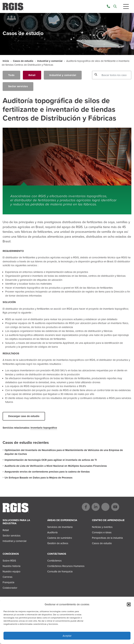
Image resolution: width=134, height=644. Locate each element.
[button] (129, 604)
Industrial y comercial (50, 61)
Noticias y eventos (102, 527)
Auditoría (52, 532)
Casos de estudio (23, 61)
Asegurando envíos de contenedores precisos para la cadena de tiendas (47, 472)
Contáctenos (54, 561)
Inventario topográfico (44, 428)
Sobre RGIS (9, 561)
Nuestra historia (12, 566)
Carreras (8, 577)
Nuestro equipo (12, 571)
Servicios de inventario (60, 527)
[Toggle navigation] (126, 7)
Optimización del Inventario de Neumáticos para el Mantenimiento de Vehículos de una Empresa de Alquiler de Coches (64, 452)
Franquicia (8, 582)
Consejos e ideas (102, 532)
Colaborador (10, 588)
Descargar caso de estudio (24, 416)
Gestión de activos (58, 543)
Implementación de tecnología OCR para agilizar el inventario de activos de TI (51, 460)
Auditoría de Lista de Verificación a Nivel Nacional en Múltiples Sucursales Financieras (56, 466)
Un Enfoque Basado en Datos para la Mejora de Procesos (38, 478)
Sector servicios (18, 86)
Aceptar (67, 636)
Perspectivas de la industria (107, 538)
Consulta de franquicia (60, 571)
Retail (32, 75)
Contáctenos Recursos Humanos (66, 566)
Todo (11, 75)
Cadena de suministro (60, 538)
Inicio (6, 61)
